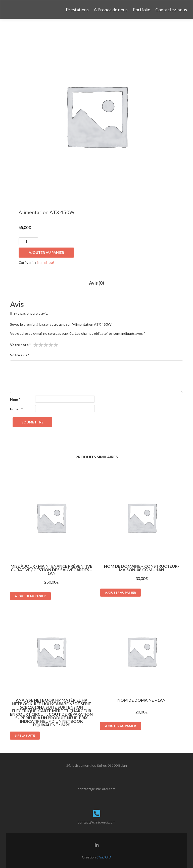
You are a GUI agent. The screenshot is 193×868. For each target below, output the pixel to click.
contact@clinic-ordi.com (96, 789)
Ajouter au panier (46, 252)
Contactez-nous (171, 10)
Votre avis (20, 355)
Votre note (20, 345)
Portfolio (141, 10)
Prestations (77, 10)
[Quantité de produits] (28, 241)
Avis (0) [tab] (96, 283)
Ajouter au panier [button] (30, 596)
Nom (15, 399)
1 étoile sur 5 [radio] (36, 345)
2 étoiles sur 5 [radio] (38, 345)
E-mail (16, 409)
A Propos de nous (111, 10)
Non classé (45, 262)
